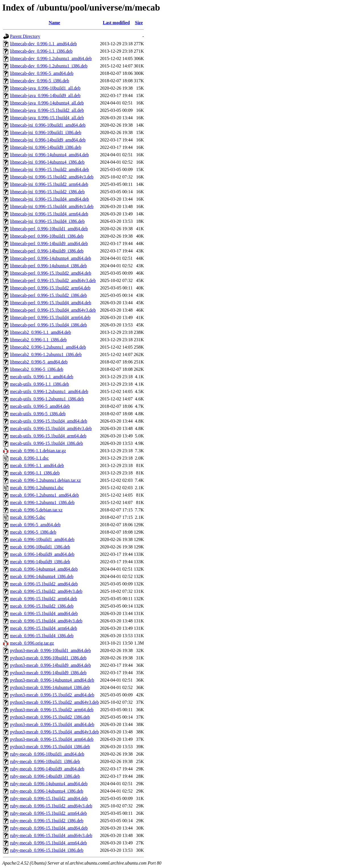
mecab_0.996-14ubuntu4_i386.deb (42, 576)
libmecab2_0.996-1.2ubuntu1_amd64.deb (48, 347)
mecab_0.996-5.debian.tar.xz (36, 510)
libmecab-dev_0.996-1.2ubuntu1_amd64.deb (51, 58)
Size (139, 23)
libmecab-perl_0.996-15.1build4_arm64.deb (50, 317)
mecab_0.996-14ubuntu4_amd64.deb (44, 569)
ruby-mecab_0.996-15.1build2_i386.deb (47, 821)
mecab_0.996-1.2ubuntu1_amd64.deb (44, 495)
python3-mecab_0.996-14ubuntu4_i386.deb (50, 687)
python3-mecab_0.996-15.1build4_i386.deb (50, 747)
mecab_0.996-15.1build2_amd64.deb (44, 584)
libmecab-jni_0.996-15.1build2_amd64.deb (49, 169)
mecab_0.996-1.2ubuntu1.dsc (37, 488)
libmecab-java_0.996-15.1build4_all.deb (47, 118)
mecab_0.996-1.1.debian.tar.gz (38, 451)
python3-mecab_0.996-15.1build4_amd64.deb (52, 724)
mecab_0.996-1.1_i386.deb (35, 473)
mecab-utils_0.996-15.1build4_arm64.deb (48, 436)
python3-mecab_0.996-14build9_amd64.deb (50, 665)
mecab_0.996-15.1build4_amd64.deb (44, 613)
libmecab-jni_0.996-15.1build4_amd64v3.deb (52, 206)
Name (54, 23)
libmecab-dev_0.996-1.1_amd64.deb (43, 44)
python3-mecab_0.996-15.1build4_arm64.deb (52, 739)
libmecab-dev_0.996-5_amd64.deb (42, 73)
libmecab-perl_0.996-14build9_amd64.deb (49, 243)
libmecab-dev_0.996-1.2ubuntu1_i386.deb (49, 66)
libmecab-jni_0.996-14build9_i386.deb (46, 147)
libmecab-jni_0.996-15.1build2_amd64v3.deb (52, 177)
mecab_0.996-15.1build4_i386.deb (42, 636)
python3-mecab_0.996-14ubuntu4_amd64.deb (52, 680)
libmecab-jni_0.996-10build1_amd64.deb (48, 125)
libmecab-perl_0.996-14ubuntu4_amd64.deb (50, 258)
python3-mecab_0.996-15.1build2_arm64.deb (52, 710)
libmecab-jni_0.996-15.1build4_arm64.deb (49, 214)
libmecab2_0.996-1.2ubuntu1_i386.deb (46, 354)
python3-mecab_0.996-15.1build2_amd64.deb (52, 695)
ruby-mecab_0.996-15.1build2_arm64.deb (48, 813)
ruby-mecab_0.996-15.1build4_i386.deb (47, 850)
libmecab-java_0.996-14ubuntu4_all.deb (47, 103)
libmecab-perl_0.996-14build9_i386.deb (47, 251)
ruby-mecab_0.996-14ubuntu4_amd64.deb (49, 784)
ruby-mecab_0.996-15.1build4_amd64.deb (49, 828)
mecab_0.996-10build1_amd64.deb (42, 539)
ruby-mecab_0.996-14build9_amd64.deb (47, 769)
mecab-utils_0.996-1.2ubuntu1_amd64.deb (49, 391)
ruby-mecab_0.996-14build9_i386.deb (45, 776)
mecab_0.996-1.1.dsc (29, 458)
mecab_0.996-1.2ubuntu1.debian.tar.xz (45, 480)
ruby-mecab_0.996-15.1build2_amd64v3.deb (51, 806)
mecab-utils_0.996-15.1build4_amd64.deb (49, 421)
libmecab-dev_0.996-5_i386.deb (40, 81)
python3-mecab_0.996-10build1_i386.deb (48, 658)
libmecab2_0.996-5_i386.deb (37, 369)
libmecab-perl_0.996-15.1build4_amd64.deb (51, 303)
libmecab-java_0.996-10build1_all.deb (45, 88)
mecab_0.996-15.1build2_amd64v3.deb (46, 591)
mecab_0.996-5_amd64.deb (35, 525)
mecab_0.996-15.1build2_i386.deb (42, 606)
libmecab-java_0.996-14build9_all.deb (45, 95)
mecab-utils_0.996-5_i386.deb (38, 414)
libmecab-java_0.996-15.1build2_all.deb (47, 110)
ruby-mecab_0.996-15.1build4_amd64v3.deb (51, 835)
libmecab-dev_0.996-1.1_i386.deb (41, 51)
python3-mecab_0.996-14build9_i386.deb (48, 673)
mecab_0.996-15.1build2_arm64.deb (44, 599)
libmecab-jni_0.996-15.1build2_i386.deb (47, 192)
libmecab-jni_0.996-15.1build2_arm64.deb (49, 184)
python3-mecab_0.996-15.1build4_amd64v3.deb (54, 732)
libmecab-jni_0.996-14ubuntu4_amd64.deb (49, 155)
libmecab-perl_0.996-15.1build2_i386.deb (48, 295)
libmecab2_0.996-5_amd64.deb (39, 362)
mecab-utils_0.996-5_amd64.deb (40, 406)
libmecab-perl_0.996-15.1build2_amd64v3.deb (53, 280)
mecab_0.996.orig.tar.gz (32, 643)
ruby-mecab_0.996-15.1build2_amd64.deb (49, 798)
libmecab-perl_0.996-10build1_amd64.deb (49, 229)
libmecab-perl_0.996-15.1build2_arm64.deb (50, 288)
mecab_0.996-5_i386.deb (33, 532)
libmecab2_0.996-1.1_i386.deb (38, 340)
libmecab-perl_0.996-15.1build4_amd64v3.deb (53, 310)
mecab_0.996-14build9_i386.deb (40, 562)
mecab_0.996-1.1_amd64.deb (37, 465)
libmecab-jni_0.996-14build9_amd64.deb (48, 140)
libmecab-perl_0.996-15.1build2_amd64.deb (51, 273)
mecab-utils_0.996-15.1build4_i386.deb (46, 443)
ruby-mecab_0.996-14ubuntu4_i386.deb (47, 791)
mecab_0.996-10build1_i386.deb (40, 547)
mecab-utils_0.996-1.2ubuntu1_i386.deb (47, 399)
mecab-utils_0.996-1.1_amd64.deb (42, 377)
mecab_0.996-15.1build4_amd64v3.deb (46, 621)
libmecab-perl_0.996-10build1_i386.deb (47, 236)
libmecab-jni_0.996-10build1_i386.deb (46, 132)
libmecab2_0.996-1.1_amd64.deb (41, 332)
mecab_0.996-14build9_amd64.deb (42, 554)
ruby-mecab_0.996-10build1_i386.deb (45, 761)
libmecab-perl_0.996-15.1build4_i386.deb (48, 325)
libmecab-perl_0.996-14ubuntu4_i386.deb (48, 266)
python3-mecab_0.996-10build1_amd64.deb (50, 650)
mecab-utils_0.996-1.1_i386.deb (40, 384)
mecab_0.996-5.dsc (28, 517)
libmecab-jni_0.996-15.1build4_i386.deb (47, 221)
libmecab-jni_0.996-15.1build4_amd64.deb (49, 199)
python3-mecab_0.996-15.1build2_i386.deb (50, 717)
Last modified (116, 23)
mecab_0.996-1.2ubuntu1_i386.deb (42, 502)
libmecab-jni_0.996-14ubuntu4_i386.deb (47, 162)
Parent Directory (25, 36)
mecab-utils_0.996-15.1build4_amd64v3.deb (51, 428)
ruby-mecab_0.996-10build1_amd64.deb (47, 754)
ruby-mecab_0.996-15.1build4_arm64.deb (48, 843)
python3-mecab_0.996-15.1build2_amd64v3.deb (54, 702)
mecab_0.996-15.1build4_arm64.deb (44, 628)
